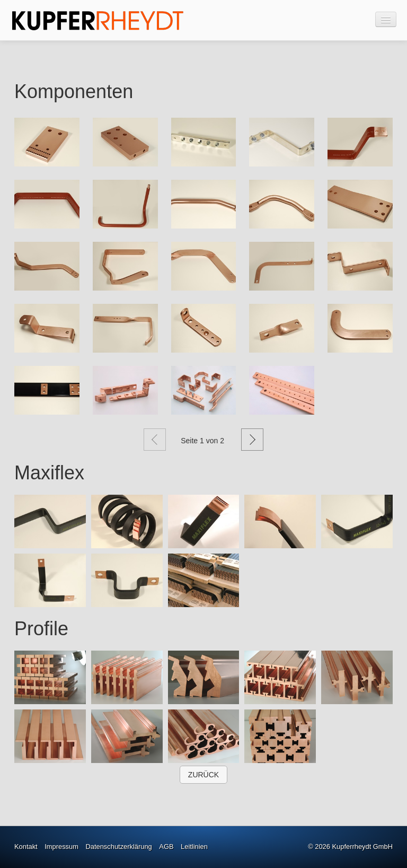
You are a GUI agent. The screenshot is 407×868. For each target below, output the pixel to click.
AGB (166, 847)
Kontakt (26, 847)
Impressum (61, 847)
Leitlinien (194, 847)
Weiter (252, 440)
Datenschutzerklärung (119, 847)
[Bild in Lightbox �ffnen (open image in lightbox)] (50, 521)
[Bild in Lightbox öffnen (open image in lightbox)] (47, 142)
